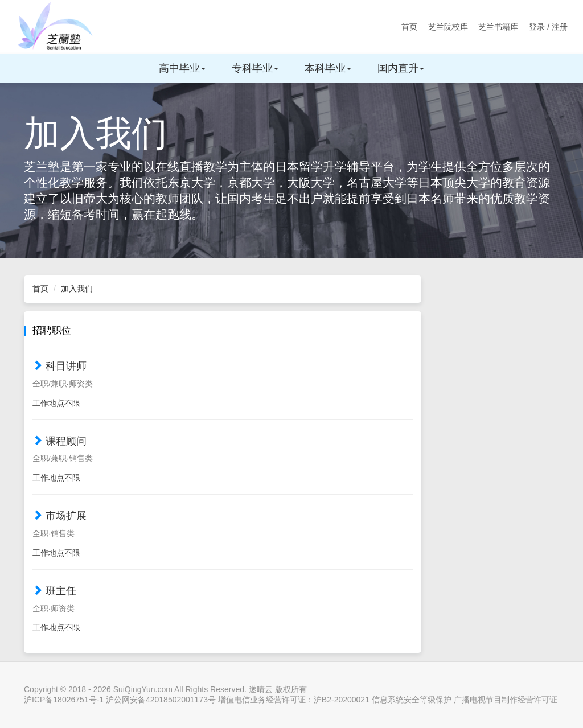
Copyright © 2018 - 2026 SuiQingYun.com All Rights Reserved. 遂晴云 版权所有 (165, 689)
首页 (409, 27)
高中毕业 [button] (182, 68)
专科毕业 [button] (255, 68)
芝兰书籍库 (498, 27)
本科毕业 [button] (328, 68)
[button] (223, 385)
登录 (537, 27)
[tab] (223, 382)
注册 (560, 27)
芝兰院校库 (448, 27)
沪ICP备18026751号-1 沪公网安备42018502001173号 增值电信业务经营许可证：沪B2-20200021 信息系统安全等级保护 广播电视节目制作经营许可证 (291, 700)
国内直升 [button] (401, 68)
